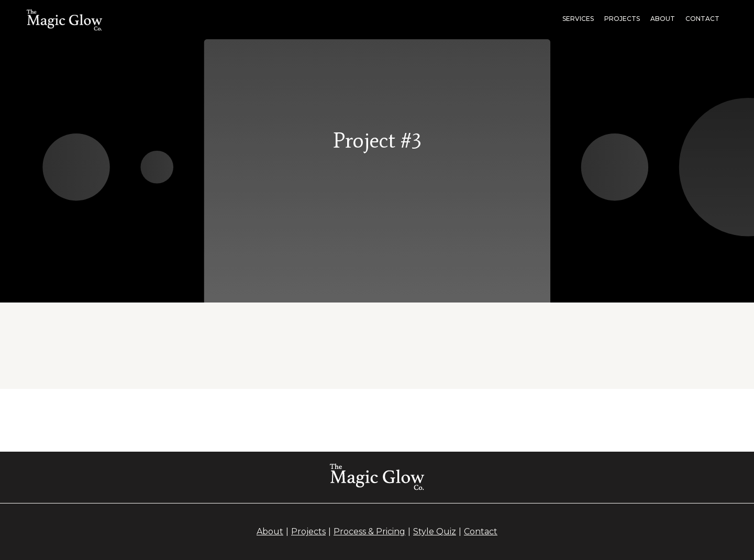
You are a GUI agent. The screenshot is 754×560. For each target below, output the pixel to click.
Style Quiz (435, 531)
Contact (702, 19)
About (663, 19)
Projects (308, 531)
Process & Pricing (369, 531)
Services (578, 19)
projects (622, 19)
